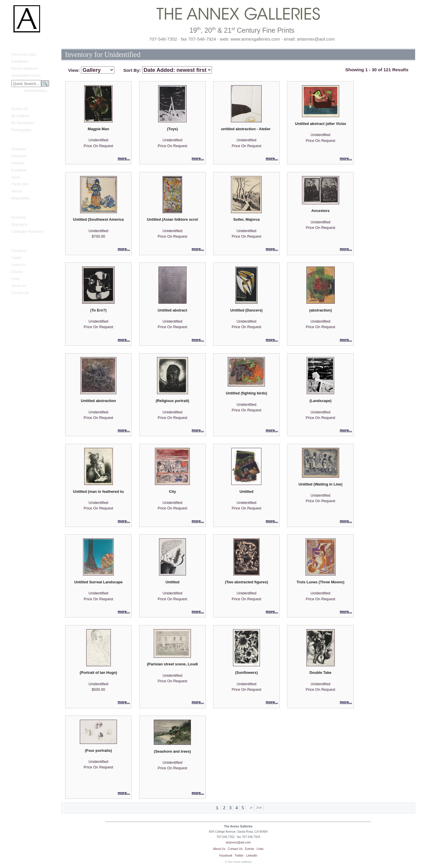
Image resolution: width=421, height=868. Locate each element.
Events (17, 272)
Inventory (19, 218)
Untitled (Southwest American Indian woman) (98, 219)
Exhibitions (20, 62)
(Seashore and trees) (172, 751)
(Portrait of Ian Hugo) (99, 673)
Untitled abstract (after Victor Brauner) (320, 124)
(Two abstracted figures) (246, 582)
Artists (13, 140)
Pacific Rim (20, 184)
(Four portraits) (98, 750)
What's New (17, 46)
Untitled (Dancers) (246, 310)
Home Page (17, 41)
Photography (21, 130)
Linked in (18, 265)
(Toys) (172, 129)
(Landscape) (320, 401)
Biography (19, 225)
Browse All (20, 109)
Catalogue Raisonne (27, 232)
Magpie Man (98, 129)
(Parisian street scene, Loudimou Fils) (172, 664)
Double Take (321, 673)
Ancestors (321, 211)
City (172, 492)
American (19, 156)
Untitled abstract (172, 310)
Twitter (17, 258)
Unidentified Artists (26, 76)
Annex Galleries (20, 242)
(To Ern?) (99, 310)
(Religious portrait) (172, 401)
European (19, 170)
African (17, 191)
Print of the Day (24, 55)
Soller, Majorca (246, 219)
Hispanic (18, 163)
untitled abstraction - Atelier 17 (246, 129)
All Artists (19, 149)
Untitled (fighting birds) (246, 393)
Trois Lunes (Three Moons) (320, 582)
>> (259, 808)
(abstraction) (320, 310)
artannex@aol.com (238, 842)
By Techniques (23, 123)
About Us (19, 286)
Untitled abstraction (99, 401)
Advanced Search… (37, 90)
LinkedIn (252, 856)
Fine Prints (16, 100)
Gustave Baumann (22, 209)
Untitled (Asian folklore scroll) (172, 219)
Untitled (246, 492)
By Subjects (21, 116)
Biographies (21, 198)
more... (124, 158)
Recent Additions (25, 69)
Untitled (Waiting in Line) (320, 484)
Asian (16, 177)
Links (15, 279)
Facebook (19, 251)
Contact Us (20, 293)
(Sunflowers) (246, 673)
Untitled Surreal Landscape (99, 582)
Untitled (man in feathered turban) (98, 492)
